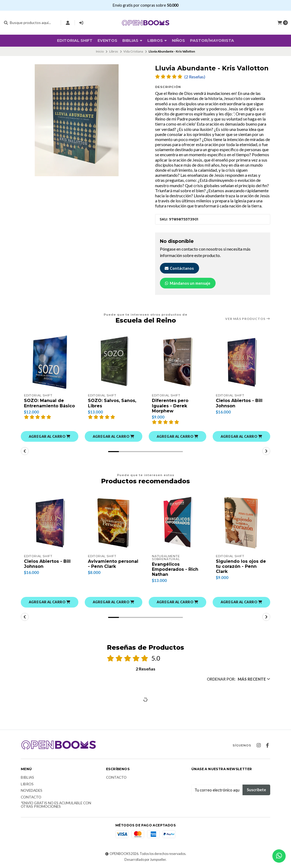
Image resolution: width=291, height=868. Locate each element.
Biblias (27, 778)
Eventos (107, 41)
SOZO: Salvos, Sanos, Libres (112, 403)
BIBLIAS (132, 41)
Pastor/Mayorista (212, 41)
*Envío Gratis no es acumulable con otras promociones (56, 805)
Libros (157, 41)
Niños (178, 41)
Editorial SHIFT (75, 41)
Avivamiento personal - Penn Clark (113, 564)
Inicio (100, 51)
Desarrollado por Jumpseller (145, 860)
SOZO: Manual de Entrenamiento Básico (49, 403)
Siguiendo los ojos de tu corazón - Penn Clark (241, 566)
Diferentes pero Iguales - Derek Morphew (170, 406)
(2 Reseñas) (195, 77)
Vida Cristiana (133, 51)
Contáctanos (179, 268)
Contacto (31, 797)
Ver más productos (248, 319)
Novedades (32, 791)
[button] (50, 436)
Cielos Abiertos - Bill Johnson (239, 403)
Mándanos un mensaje (187, 283)
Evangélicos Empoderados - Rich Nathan (175, 569)
